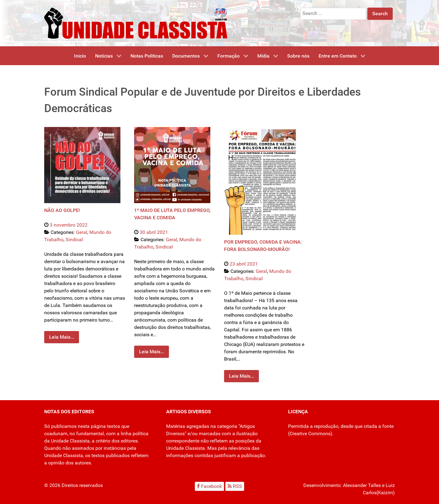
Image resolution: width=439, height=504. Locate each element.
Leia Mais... (62, 337)
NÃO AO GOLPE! (62, 210)
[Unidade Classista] (136, 23)
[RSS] (235, 486)
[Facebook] (210, 486)
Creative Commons (310, 434)
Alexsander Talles (362, 485)
